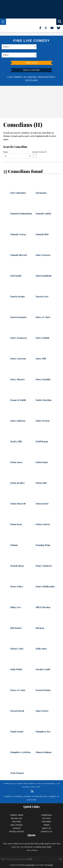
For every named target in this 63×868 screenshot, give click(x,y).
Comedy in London (13, 788)
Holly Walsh (16, 661)
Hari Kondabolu (44, 267)
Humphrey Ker (43, 723)
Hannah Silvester (19, 247)
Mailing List (17, 810)
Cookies (17, 820)
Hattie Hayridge (44, 392)
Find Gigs (31, 55)
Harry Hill (41, 350)
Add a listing (31, 62)
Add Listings (17, 817)
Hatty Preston (43, 412)
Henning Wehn (43, 537)
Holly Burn (41, 640)
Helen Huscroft (18, 495)
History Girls (17, 640)
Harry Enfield (42, 330)
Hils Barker (16, 620)
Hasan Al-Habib (18, 392)
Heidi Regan (42, 433)
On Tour (46, 810)
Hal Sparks (41, 185)
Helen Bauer (42, 454)
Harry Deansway (19, 330)
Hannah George (18, 226)
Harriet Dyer (42, 288)
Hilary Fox (16, 599)
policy (30, 859)
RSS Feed (17, 813)
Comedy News (17, 807)
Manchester (46, 69)
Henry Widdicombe (45, 578)
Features (46, 813)
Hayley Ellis (16, 433)
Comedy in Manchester (36, 788)
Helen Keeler (42, 495)
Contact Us (46, 823)
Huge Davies (42, 703)
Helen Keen (16, 516)
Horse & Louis (18, 682)
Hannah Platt (42, 226)
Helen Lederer (43, 516)
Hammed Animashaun (21, 205)
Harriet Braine (18, 288)
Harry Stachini (43, 371)
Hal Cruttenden (18, 185)
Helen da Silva (17, 475)
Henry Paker (17, 578)
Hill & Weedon (43, 599)
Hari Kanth (16, 267)
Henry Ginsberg (44, 557)
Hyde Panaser (17, 765)
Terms (46, 817)
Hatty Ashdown (18, 412)
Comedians (46, 807)
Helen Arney (16, 454)
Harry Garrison (18, 350)
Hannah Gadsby (44, 205)
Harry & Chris (43, 309)
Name (6, 144)
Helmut (14, 537)
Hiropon (40, 620)
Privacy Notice (17, 823)
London (31, 69)
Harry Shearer (18, 371)
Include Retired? (40, 144)
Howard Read (17, 703)
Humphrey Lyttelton (20, 744)
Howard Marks (43, 682)
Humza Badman (44, 744)
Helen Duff (41, 475)
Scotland (31, 72)
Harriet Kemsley (19, 309)
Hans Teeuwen (43, 247)
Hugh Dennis (17, 723)
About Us (46, 820)
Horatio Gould (43, 661)
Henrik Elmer (17, 557)
